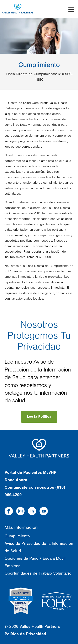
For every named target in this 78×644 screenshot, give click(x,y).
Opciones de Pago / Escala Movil (35, 558)
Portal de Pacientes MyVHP (30, 472)
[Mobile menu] (71, 9)
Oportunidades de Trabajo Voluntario (38, 573)
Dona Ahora (16, 480)
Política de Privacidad (25, 634)
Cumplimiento (17, 536)
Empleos (12, 566)
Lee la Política (39, 417)
